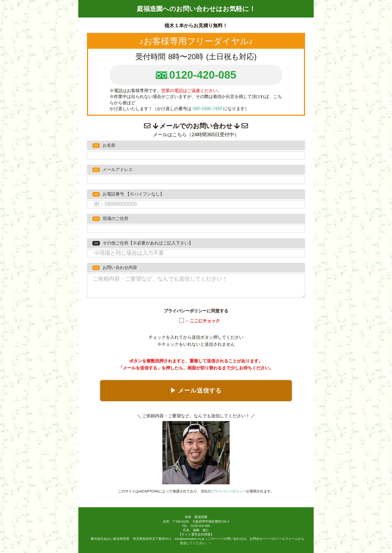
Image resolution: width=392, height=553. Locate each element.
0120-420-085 (203, 75)
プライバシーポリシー (229, 491)
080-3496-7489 (207, 109)
